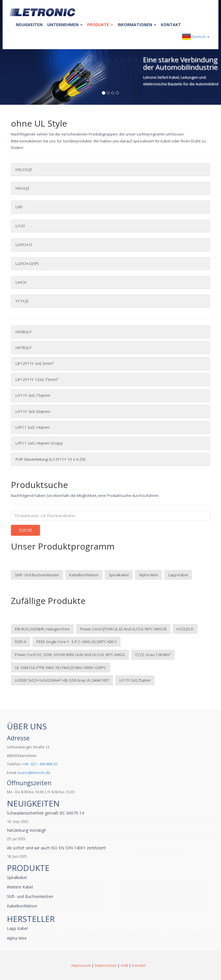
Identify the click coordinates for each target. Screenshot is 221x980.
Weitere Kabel (20, 887)
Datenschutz (106, 965)
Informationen (137, 25)
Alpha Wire (148, 575)
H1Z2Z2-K (185, 629)
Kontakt (171, 25)
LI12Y (20, 226)
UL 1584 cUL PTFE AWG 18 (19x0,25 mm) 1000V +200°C (61, 668)
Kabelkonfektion (84, 575)
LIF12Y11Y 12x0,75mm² (37, 380)
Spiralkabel (119, 575)
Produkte (100, 25)
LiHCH (21, 282)
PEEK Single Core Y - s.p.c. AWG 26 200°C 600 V (77, 642)
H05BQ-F (24, 332)
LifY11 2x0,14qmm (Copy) (39, 443)
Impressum (81, 965)
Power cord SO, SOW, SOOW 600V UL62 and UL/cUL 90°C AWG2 (70, 655)
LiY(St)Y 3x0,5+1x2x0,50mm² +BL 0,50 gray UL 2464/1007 (62, 680)
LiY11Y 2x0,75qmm (33, 395)
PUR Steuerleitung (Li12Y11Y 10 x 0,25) (51, 459)
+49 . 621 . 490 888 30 (40, 764)
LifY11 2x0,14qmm (33, 427)
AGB (124, 965)
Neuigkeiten (29, 25)
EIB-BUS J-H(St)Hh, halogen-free (42, 629)
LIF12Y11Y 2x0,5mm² (35, 363)
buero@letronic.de (34, 773)
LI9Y (19, 207)
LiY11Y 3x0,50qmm (33, 411)
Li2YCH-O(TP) (27, 264)
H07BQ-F (24, 348)
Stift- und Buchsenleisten (37, 575)
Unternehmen (65, 25)
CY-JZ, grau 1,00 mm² (153, 655)
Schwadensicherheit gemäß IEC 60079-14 (45, 813)
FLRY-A (21, 642)
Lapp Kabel (178, 575)
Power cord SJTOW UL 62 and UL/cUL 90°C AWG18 (123, 629)
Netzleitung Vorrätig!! (26, 830)
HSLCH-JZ (24, 169)
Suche (25, 530)
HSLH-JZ (22, 188)
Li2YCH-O (24, 245)
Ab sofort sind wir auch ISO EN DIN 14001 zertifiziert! (56, 848)
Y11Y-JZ (22, 301)
